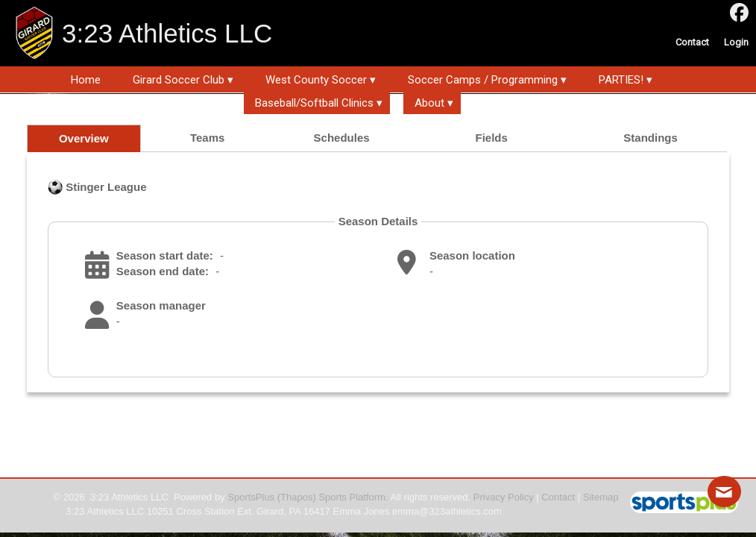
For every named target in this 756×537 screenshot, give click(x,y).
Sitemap (601, 497)
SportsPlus (251, 497)
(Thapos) (297, 497)
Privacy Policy (504, 497)
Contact (558, 497)
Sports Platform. (353, 497)
